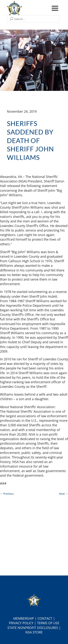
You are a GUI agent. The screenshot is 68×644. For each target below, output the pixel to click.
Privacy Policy (21, 623)
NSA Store (34, 632)
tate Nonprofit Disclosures (34, 628)
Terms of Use (48, 623)
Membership (24, 618)
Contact (45, 618)
